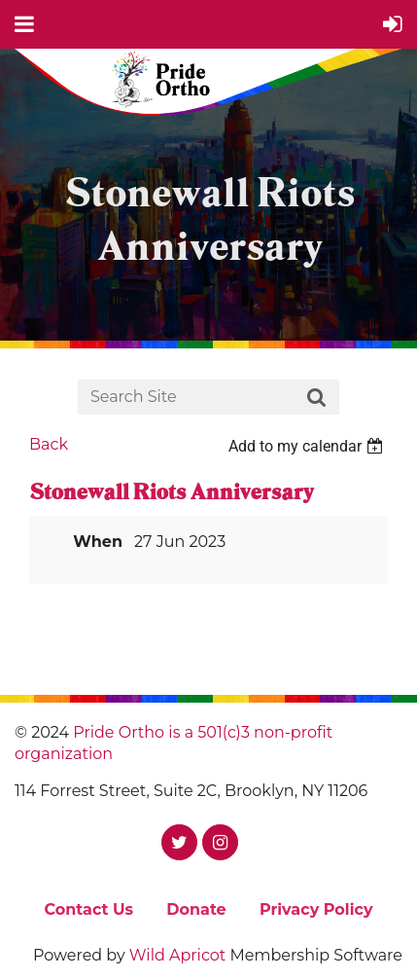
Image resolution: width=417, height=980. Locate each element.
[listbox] (308, 446)
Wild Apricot (177, 955)
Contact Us (88, 909)
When (98, 542)
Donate (196, 909)
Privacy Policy (316, 909)
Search (317, 398)
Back (49, 444)
